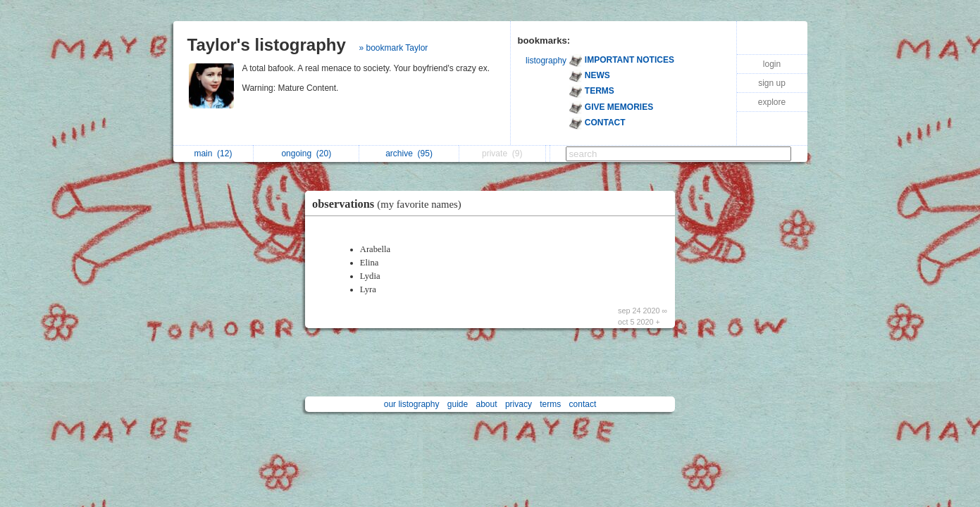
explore (772, 102)
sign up (772, 83)
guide (458, 404)
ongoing (306, 154)
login (772, 64)
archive (409, 154)
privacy (519, 404)
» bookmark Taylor (394, 48)
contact (583, 404)
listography (546, 61)
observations (390, 204)
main (213, 154)
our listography (412, 404)
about (487, 404)
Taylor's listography (267, 45)
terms (550, 404)
